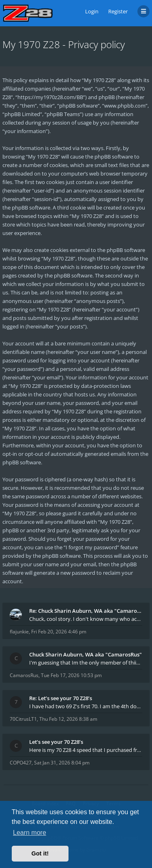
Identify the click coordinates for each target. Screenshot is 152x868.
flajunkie (19, 632)
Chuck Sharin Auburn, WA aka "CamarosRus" (86, 654)
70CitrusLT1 (23, 719)
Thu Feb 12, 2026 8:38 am (68, 719)
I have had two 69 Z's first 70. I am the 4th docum (86, 706)
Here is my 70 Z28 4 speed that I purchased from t (86, 750)
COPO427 (21, 763)
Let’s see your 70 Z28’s (56, 742)
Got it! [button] (40, 853)
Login (92, 11)
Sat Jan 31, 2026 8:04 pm (62, 763)
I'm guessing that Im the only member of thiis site (86, 663)
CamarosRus (24, 675)
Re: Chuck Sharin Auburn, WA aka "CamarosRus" (86, 611)
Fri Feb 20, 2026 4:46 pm (59, 632)
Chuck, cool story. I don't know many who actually (86, 619)
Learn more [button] (30, 833)
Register (118, 11)
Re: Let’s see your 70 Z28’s (61, 698)
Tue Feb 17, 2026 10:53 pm (71, 675)
